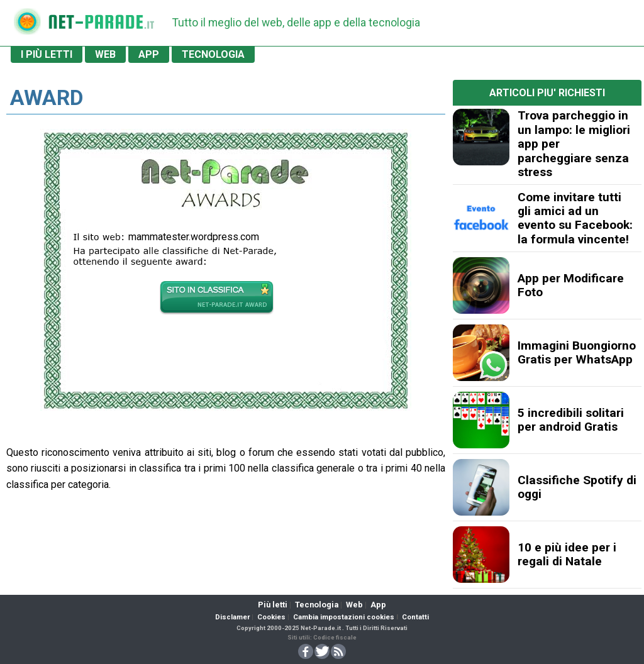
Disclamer (232, 617)
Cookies (271, 617)
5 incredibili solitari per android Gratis (571, 420)
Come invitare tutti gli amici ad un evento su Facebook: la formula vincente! (575, 218)
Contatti (415, 617)
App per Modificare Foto (571, 285)
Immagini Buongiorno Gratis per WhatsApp (577, 352)
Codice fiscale (335, 637)
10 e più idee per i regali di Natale (567, 554)
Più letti (273, 605)
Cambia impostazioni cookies (344, 617)
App (378, 605)
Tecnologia (317, 605)
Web (354, 605)
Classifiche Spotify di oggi (577, 487)
